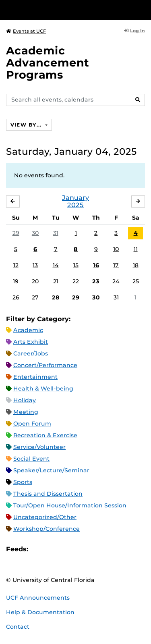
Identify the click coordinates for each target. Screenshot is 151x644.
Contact (18, 627)
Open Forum (32, 424)
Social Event (31, 459)
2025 (75, 205)
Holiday (25, 400)
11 (136, 249)
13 (35, 265)
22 (76, 281)
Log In (134, 31)
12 (16, 265)
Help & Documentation (40, 612)
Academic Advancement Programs (48, 63)
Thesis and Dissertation (48, 494)
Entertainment (35, 377)
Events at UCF (26, 31)
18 (136, 265)
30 (35, 233)
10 (116, 249)
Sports (23, 482)
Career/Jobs (31, 353)
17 (116, 265)
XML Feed (80, 549)
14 (56, 265)
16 (96, 265)
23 (96, 281)
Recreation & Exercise (45, 435)
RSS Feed (66, 549)
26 (16, 297)
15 (76, 265)
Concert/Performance (45, 365)
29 (16, 233)
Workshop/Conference (47, 529)
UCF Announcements (38, 598)
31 (56, 233)
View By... (27, 125)
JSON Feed (93, 549)
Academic (28, 330)
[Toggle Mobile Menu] (143, 9)
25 (136, 281)
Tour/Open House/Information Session (70, 505)
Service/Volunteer (39, 447)
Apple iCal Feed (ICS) (39, 549)
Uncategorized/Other (45, 517)
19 (16, 281)
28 (56, 297)
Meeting (26, 412)
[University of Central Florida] (61, 10)
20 (35, 281)
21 (56, 281)
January (75, 198)
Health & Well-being (43, 388)
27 (35, 297)
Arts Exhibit (31, 342)
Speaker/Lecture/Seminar (51, 470)
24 (116, 281)
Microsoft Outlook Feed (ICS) (52, 549)
